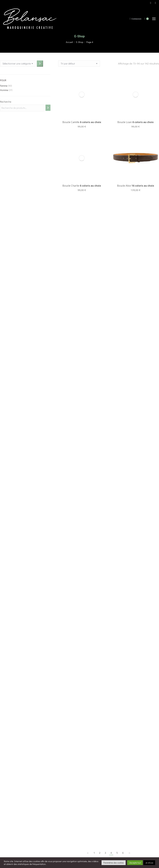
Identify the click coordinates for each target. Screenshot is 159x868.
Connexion (135, 19)
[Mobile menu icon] (154, 19)
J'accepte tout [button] (135, 863)
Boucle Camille (82, 78)
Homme (4, 90)
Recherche (6, 102)
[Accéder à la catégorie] (40, 64)
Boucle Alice (136, 142)
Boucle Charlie (82, 98)
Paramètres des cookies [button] (114, 863)
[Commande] (79, 64)
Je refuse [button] (149, 863)
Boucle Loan (135, 78)
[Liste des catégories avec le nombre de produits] (18, 64)
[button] (5, 854)
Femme (4, 86)
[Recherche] (48, 108)
